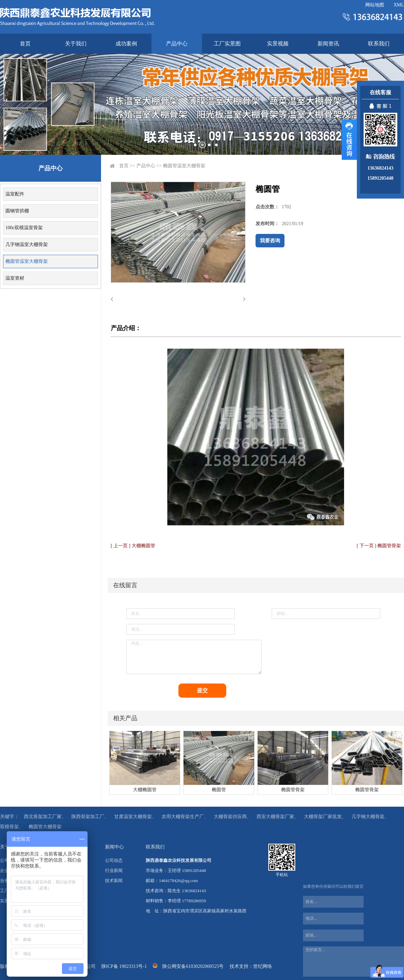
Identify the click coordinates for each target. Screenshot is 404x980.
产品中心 (177, 44)
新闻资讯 (328, 44)
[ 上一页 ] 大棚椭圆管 (133, 546)
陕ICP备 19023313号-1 (124, 966)
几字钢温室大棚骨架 (27, 244)
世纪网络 (263, 966)
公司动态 (114, 860)
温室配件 (15, 194)
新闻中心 (114, 847)
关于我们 (76, 44)
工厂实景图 (227, 44)
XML (399, 5)
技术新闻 (114, 881)
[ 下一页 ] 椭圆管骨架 (379, 546)
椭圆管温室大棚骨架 (27, 261)
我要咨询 (270, 241)
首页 (25, 44)
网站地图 (375, 5)
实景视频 (278, 44)
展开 (349, 140)
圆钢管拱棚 (17, 211)
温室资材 (15, 278)
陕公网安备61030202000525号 (193, 966)
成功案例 (126, 44)
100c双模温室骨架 (24, 228)
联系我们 (379, 44)
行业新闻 (114, 870)
